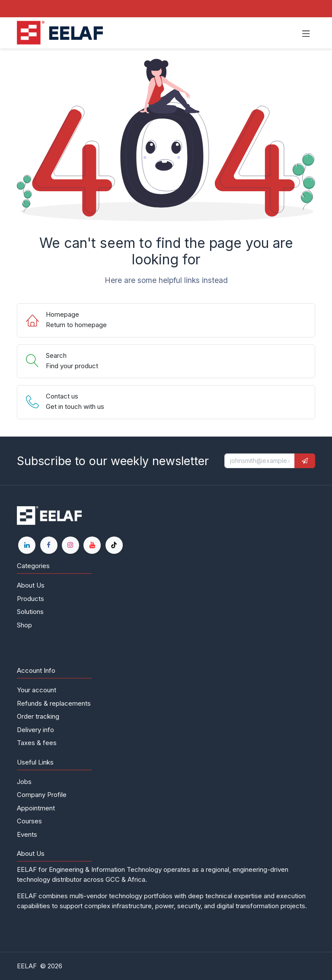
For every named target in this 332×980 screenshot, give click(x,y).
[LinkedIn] (27, 545)
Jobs (24, 782)
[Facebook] (49, 545)
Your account (37, 690)
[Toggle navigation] (306, 33)
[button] (305, 461)
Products (30, 599)
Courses (29, 821)
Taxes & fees (37, 743)
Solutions (30, 612)
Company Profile (42, 795)
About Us (31, 585)
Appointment (36, 808)
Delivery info (35, 730)
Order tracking (38, 716)
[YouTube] (92, 545)
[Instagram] (70, 545)
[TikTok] (114, 545)
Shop (24, 625)
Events (27, 834)
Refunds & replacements (54, 703)
